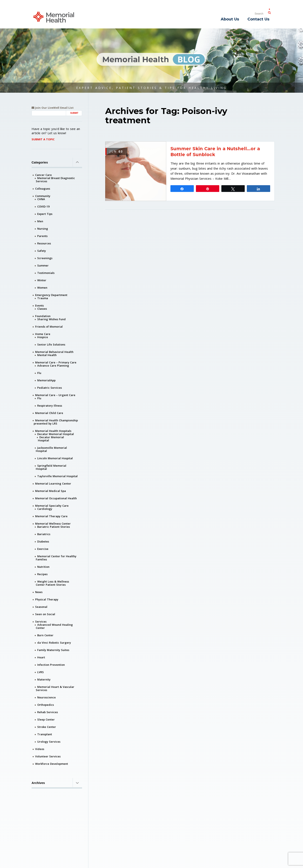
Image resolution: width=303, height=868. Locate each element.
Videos (40, 749)
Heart (41, 657)
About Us (230, 19)
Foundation (43, 316)
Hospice (43, 337)
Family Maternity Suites (53, 650)
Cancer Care (43, 175)
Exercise (43, 549)
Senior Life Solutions (51, 344)
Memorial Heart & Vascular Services (55, 688)
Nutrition (43, 567)
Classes (42, 309)
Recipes (42, 574)
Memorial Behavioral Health (54, 352)
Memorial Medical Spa (50, 491)
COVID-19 (43, 206)
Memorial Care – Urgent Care (55, 395)
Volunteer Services (48, 756)
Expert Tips (45, 214)
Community (43, 196)
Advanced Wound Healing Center (54, 626)
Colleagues (43, 189)
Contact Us (258, 19)
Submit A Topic (43, 139)
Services (41, 622)
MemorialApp (46, 380)
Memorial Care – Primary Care (56, 362)
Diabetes (43, 541)
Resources (44, 243)
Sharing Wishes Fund (51, 319)
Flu (39, 373)
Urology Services (49, 742)
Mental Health (47, 355)
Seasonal (41, 607)
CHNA (41, 199)
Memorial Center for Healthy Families (56, 558)
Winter (42, 280)
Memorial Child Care (49, 413)
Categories (57, 162)
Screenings (45, 258)
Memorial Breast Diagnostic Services (55, 180)
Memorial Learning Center (53, 484)
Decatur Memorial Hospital (56, 434)
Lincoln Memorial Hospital (55, 458)
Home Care (43, 334)
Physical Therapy (47, 599)
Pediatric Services (50, 388)
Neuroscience (47, 697)
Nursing (43, 229)
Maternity (44, 679)
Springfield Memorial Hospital (51, 467)
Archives (57, 783)
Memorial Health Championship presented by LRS (56, 422)
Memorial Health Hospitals (53, 431)
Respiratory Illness (50, 406)
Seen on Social (45, 614)
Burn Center (45, 635)
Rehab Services (48, 712)
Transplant (45, 734)
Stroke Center (47, 727)
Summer (43, 265)
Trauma (43, 298)
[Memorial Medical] (54, 17)
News (39, 592)
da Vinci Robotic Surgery (54, 643)
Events (39, 305)
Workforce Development (52, 764)
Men (40, 221)
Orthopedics (46, 705)
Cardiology (45, 509)
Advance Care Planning (53, 366)
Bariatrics (44, 534)
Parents (42, 236)
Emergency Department (51, 295)
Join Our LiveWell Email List (53, 108)
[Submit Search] (269, 12)
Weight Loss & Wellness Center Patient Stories (52, 583)
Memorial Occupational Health (56, 498)
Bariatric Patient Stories (54, 527)
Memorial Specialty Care (52, 506)
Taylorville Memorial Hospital (57, 476)
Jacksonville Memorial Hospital (51, 449)
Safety (42, 251)
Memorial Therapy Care (51, 516)
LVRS (41, 672)
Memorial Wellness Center (53, 524)
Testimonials (46, 273)
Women (42, 288)
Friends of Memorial (49, 327)
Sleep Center (46, 719)
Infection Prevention (51, 665)
